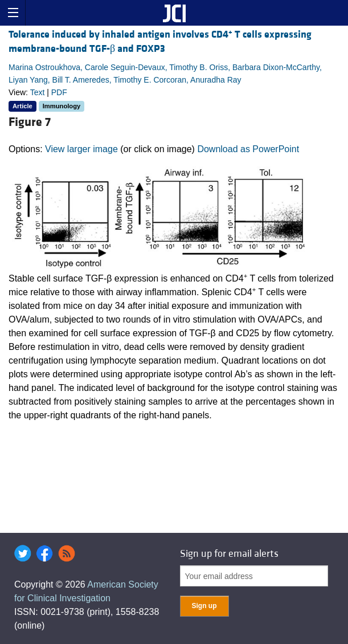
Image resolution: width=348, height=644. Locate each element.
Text (38, 92)
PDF (59, 92)
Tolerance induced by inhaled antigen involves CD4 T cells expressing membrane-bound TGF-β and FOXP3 (160, 42)
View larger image (81, 149)
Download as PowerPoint (248, 149)
